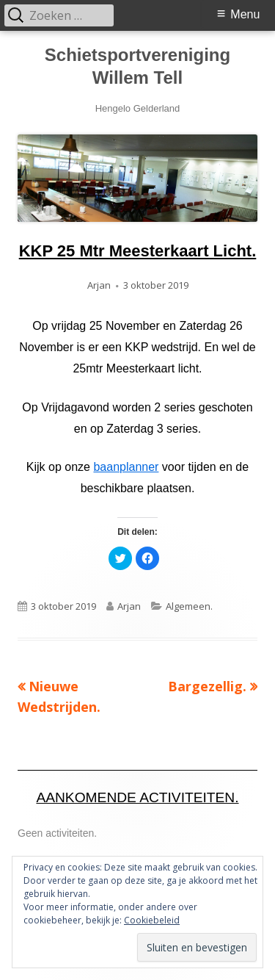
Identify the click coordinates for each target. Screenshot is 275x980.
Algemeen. (189, 606)
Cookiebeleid (152, 920)
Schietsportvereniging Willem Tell (137, 66)
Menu (245, 14)
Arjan (99, 285)
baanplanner (126, 467)
